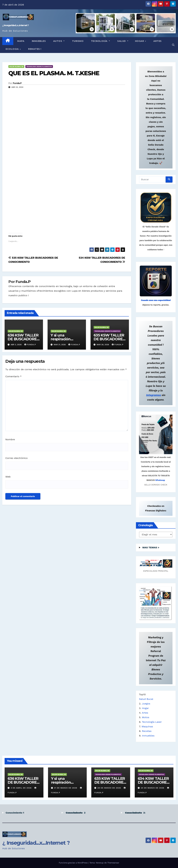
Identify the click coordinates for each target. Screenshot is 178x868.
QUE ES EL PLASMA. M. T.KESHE (54, 73)
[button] (173, 45)
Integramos (154, 395)
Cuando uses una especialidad (156, 300)
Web (8, 477)
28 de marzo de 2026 (109, 788)
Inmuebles (148, 736)
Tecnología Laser (152, 722)
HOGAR (140, 41)
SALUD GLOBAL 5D (16, 66)
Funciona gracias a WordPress (73, 863)
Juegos (146, 704)
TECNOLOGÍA (99, 41)
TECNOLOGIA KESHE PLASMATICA (39, 66)
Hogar (145, 708)
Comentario (13, 376)
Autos (58, 41)
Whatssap (160, 480)
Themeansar (113, 863)
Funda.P (17, 83)
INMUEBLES (38, 41)
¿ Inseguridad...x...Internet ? (15, 25)
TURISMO (77, 41)
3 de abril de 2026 (21, 788)
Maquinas (147, 726)
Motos (146, 717)
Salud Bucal (146, 699)
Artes (157, 41)
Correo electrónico (16, 458)
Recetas (147, 731)
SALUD (122, 41)
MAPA (21, 41)
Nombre (10, 439)
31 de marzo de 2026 (66, 788)
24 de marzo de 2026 (153, 788)
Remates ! (34, 49)
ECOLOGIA (13, 49)
